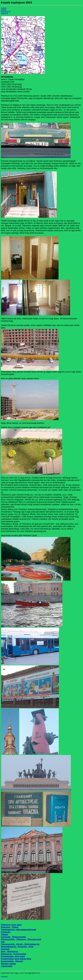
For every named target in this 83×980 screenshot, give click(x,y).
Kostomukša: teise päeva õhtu (16, 959)
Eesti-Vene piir (6, 12)
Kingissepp (5, 13)
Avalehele (4, 976)
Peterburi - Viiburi (10, 927)
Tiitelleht (4, 8)
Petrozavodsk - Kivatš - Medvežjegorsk (20, 944)
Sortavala (6, 932)
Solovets (5, 949)
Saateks (4, 10)
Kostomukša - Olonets (12, 961)
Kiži (3, 942)
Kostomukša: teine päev (13, 956)
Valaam (5, 935)
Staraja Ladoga (8, 964)
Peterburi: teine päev (11, 925)
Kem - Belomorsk (10, 952)
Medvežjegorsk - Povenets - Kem (17, 947)
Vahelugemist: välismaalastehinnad (19, 930)
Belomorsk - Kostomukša (14, 954)
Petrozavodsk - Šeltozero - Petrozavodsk (21, 939)
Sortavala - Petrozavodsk (13, 937)
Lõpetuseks (7, 966)
